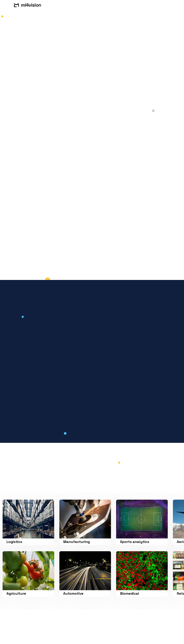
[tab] (40, 347)
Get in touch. (25, 62)
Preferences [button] (111, 635)
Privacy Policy (49, 639)
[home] (23, 5)
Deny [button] (127, 635)
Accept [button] (147, 635)
